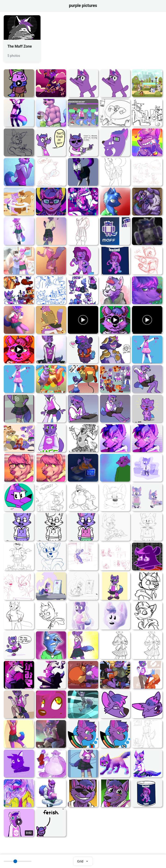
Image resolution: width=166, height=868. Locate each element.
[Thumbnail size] (18, 861)
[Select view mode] (83, 861)
